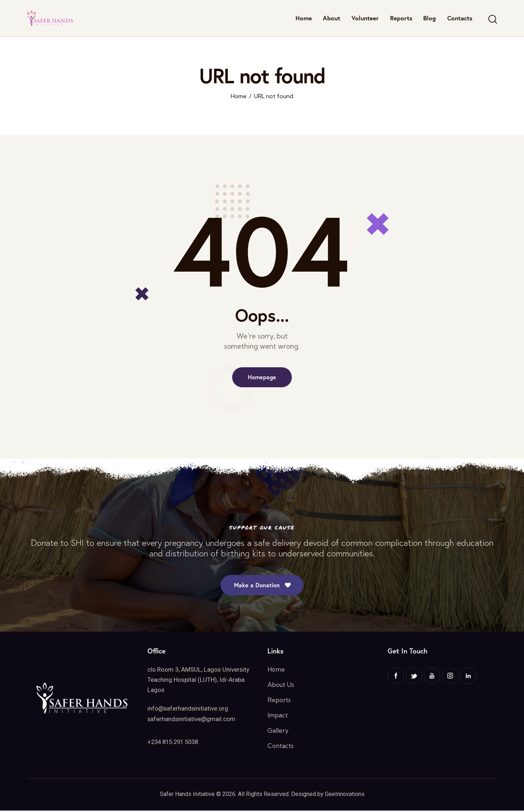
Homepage (262, 377)
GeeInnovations (345, 795)
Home (239, 96)
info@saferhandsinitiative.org (188, 709)
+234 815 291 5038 (175, 743)
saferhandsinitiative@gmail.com (192, 720)
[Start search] (492, 19)
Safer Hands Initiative (187, 795)
